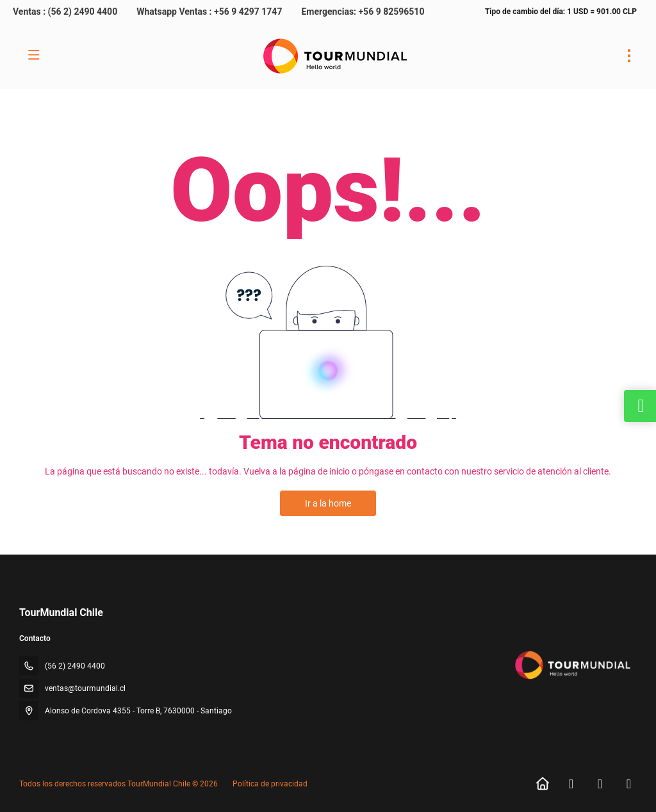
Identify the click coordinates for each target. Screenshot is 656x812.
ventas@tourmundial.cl (85, 688)
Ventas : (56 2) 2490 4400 (65, 12)
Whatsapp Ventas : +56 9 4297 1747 (209, 12)
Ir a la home (328, 503)
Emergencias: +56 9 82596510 (363, 12)
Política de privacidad (270, 784)
